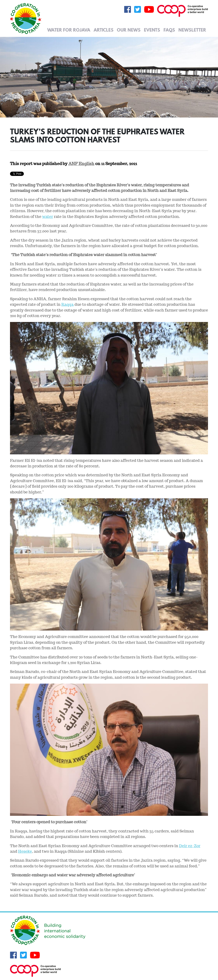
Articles (104, 30)
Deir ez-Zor (190, 846)
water (48, 217)
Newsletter (192, 30)
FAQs (169, 30)
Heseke (25, 851)
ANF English (81, 164)
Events (152, 30)
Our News (129, 30)
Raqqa (67, 304)
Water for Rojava (69, 30)
